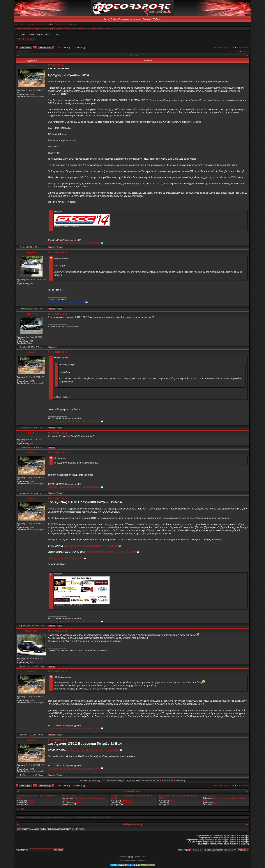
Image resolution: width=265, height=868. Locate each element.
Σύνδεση (157, 19)
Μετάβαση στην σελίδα (224, 48)
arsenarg (78, 802)
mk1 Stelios (127, 803)
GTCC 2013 (209, 796)
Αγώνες (31, 801)
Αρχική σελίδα (23, 29)
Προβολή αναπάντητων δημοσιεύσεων (32, 24)
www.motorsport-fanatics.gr (136, 860)
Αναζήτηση (136, 19)
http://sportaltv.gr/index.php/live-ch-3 (66, 558)
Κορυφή (21, 809)
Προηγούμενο (234, 51)
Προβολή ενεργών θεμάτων (64, 24)
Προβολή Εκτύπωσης (25, 51)
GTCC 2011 (69, 796)
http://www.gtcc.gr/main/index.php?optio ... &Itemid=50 (93, 750)
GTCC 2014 (25, 39)
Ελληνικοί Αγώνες (61, 29)
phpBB (131, 857)
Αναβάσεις (126, 801)
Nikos (30, 803)
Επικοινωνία (124, 19)
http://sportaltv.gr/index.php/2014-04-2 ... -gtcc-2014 (111, 552)
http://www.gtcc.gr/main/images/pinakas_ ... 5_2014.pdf (91, 546)
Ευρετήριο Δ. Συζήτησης (41, 29)
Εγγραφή (147, 19)
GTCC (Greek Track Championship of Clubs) (90, 29)
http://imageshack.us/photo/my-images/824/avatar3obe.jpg (74, 243)
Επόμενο (245, 48)
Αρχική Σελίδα (110, 19)
